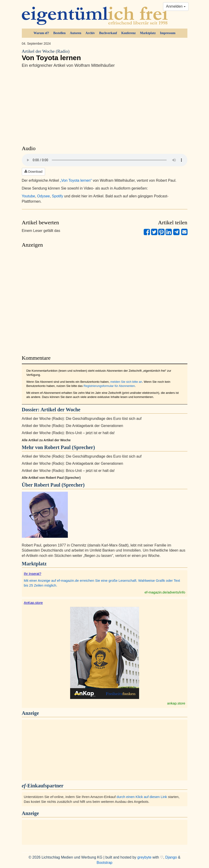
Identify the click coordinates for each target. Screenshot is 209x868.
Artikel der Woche (60, 410)
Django (171, 857)
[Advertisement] (105, 300)
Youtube (29, 196)
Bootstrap (104, 863)
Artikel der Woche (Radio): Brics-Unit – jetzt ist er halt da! (68, 433)
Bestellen (60, 33)
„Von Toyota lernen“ (76, 180)
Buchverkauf (108, 33)
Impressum (168, 33)
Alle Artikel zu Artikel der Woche (46, 440)
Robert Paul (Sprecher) (59, 485)
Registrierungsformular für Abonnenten (109, 386)
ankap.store (176, 703)
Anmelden (176, 6)
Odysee (44, 196)
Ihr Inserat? (33, 574)
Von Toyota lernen (105, 55)
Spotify (58, 196)
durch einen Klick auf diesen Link (142, 797)
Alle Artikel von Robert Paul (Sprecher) (51, 478)
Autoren (76, 33)
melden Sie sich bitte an (126, 382)
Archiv (90, 33)
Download (33, 172)
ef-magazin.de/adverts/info (165, 592)
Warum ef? (41, 33)
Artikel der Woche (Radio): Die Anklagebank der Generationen (73, 426)
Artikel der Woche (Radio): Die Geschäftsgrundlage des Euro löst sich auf (82, 419)
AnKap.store (33, 603)
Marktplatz (148, 33)
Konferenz (128, 33)
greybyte (144, 857)
